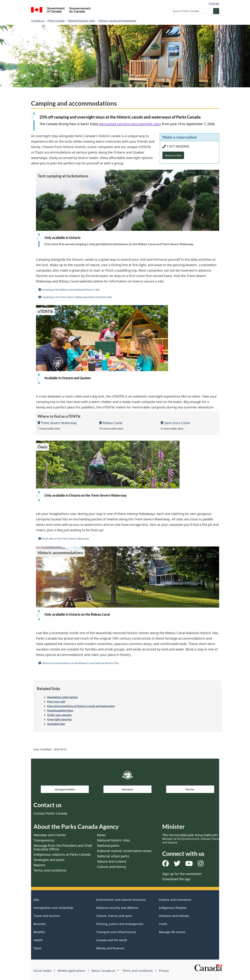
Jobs (36, 900)
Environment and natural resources (121, 900)
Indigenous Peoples (173, 908)
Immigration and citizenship (53, 908)
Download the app (176, 879)
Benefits (39, 932)
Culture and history (112, 867)
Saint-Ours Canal (175, 423)
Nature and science (112, 861)
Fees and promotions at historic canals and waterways (81, 706)
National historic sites (82, 21)
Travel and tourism (47, 916)
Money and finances (110, 948)
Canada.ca (38, 21)
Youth (163, 924)
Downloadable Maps (60, 710)
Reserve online (173, 155)
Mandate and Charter (50, 835)
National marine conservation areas (124, 851)
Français (214, 3)
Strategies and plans (49, 860)
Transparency (44, 840)
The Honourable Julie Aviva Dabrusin (192, 839)
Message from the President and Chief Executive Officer (63, 847)
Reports (39, 865)
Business (40, 924)
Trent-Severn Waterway (57, 423)
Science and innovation (175, 900)
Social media (42, 971)
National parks (108, 846)
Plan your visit (56, 702)
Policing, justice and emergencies (120, 924)
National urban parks (113, 856)
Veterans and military (174, 916)
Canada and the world (112, 940)
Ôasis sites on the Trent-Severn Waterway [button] (64, 538)
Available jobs (56, 724)
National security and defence (117, 908)
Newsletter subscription (62, 697)
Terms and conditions (50, 870)
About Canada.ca (103, 971)
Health (38, 940)
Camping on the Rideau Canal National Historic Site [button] (69, 289)
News (101, 835)
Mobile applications (71, 971)
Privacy (164, 971)
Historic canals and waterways (117, 21)
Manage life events (172, 932)
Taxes (37, 948)
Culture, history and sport (114, 916)
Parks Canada (56, 21)
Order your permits (59, 715)
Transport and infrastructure (116, 932)
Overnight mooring (59, 719)
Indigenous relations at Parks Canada (62, 854)
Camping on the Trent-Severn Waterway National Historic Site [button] (75, 297)
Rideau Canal (111, 423)
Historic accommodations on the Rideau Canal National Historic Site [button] (79, 663)
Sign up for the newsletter (182, 874)
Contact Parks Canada (50, 813)
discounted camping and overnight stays (130, 124)
